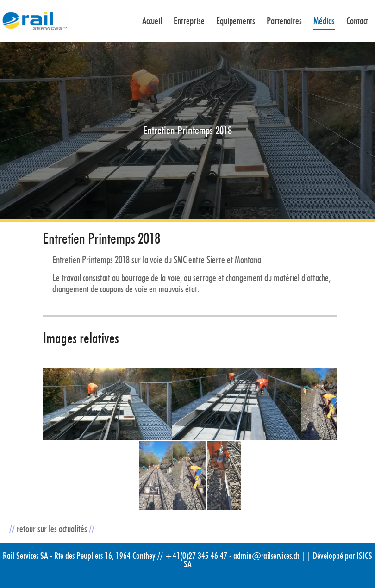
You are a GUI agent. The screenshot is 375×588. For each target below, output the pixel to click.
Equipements (236, 21)
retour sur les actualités (52, 529)
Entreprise (189, 21)
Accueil (152, 21)
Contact (357, 21)
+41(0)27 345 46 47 (196, 556)
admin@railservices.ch (266, 556)
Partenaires (284, 21)
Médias (324, 21)
